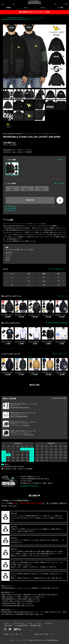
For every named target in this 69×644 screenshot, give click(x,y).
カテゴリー (43, 8)
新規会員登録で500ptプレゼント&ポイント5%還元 (34, 12)
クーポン (30, 623)
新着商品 (9, 8)
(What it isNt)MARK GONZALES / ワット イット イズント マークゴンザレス (26, 134)
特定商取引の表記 (36, 625)
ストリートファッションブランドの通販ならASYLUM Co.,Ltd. (28, 640)
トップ (3, 18)
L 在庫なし (27, 189)
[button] (64, 56)
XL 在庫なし (42, 189)
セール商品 (60, 8)
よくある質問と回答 (21, 625)
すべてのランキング (61, 354)
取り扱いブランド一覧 (11, 634)
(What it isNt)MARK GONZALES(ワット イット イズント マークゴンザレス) (25, 18)
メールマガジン (49, 623)
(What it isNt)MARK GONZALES (58, 323)
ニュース (38, 623)
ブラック (12, 169)
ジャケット (54, 134)
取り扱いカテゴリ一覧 (41, 634)
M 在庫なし (13, 189)
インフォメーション (18, 623)
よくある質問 (11, 208)
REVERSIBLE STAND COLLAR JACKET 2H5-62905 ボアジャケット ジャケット (21, 20)
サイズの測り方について (59, 269)
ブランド (26, 8)
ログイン (7, 623)
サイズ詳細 (60, 183)
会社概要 (25, 486)
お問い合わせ (11, 210)
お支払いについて (13, 206)
